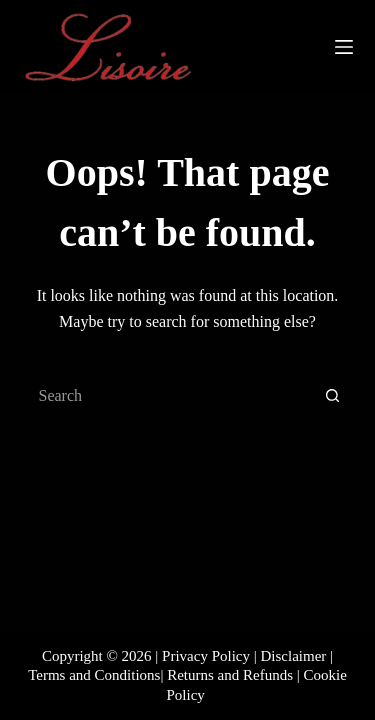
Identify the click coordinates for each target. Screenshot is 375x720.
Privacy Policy (206, 656)
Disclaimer (294, 656)
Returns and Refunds (230, 675)
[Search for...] (168, 396)
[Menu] (344, 47)
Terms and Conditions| (95, 675)
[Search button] (333, 396)
